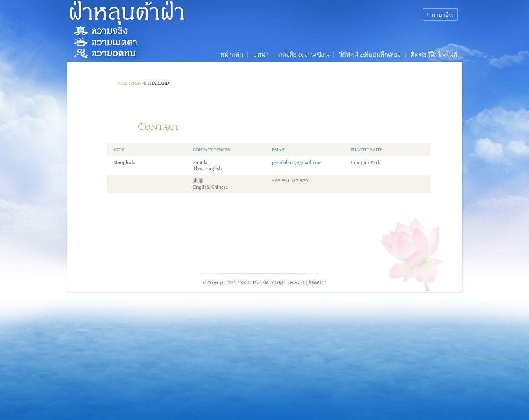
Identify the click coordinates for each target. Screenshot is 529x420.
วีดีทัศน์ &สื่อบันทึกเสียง (370, 55)
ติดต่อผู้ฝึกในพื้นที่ (434, 55)
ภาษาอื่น (442, 15)
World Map (129, 83)
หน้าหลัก (231, 55)
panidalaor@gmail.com (297, 162)
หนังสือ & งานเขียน (304, 55)
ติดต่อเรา (317, 282)
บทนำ (261, 55)
